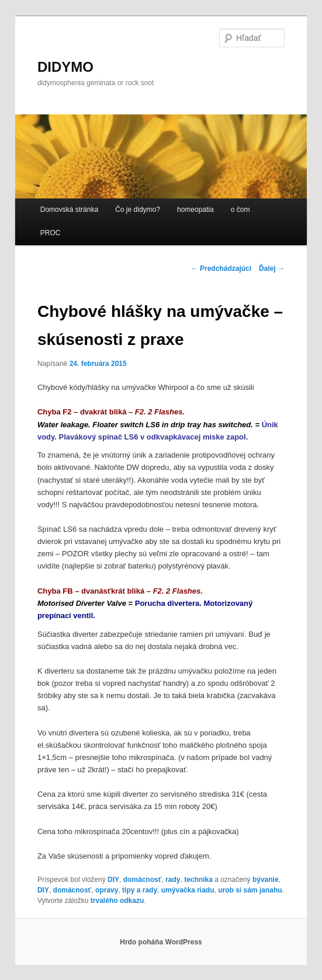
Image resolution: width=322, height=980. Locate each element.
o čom (240, 210)
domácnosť (143, 880)
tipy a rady (140, 890)
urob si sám (238, 890)
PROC (51, 233)
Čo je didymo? (138, 210)
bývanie (266, 880)
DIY (113, 880)
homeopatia (195, 210)
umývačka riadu (188, 890)
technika (198, 880)
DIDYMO (65, 67)
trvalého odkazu (117, 901)
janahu (271, 890)
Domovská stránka (69, 210)
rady (173, 880)
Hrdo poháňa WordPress (161, 942)
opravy (107, 890)
